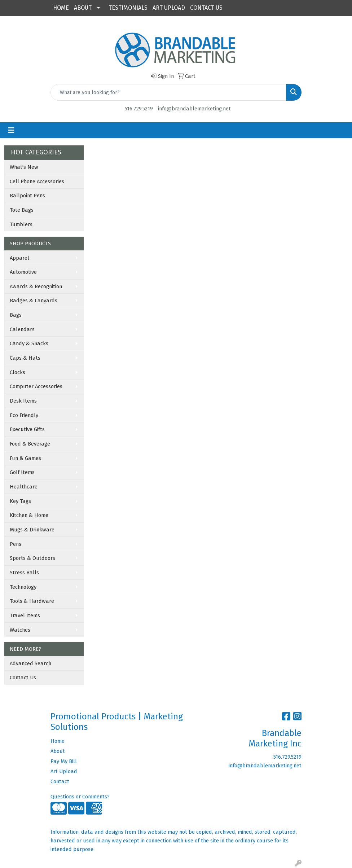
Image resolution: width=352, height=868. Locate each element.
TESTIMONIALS (128, 8)
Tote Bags (22, 210)
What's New (24, 167)
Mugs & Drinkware (32, 530)
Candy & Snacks (29, 343)
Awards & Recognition (36, 286)
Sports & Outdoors (32, 558)
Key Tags (20, 501)
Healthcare (24, 487)
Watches (20, 630)
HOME (61, 8)
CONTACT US (206, 8)
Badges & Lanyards (34, 301)
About (58, 751)
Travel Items (25, 615)
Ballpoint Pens (27, 196)
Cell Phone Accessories (37, 181)
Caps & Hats (25, 358)
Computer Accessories (36, 386)
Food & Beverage (30, 444)
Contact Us (23, 678)
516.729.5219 (139, 109)
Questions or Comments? (80, 797)
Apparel (19, 258)
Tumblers (21, 224)
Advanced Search (30, 663)
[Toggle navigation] (11, 130)
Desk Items (23, 401)
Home (58, 741)
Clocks (17, 372)
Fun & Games (25, 458)
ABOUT (83, 8)
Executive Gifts (27, 429)
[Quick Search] (168, 92)
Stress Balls (24, 573)
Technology (23, 587)
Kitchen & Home (29, 515)
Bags (16, 315)
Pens (16, 544)
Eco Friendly (24, 415)
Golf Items (22, 472)
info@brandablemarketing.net (194, 109)
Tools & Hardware (32, 601)
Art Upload (64, 771)
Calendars (22, 329)
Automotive (23, 272)
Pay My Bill (64, 761)
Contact (60, 781)
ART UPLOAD (169, 8)
